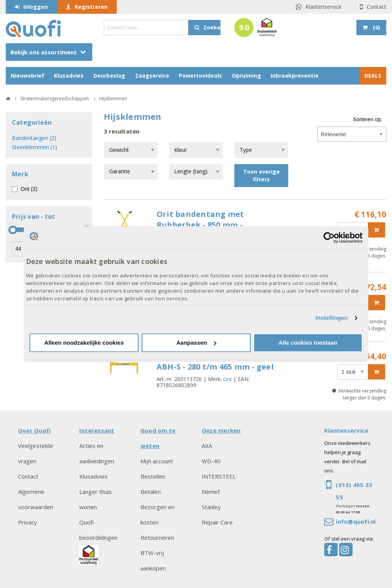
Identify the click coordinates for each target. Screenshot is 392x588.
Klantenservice (323, 7)
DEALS (373, 76)
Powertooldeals (200, 76)
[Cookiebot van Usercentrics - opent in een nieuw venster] (329, 238)
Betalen (151, 492)
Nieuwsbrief (28, 76)
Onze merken (221, 430)
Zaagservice (152, 76)
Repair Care (217, 522)
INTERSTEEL (219, 476)
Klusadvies (69, 76)
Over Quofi (34, 430)
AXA (207, 446)
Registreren (91, 7)
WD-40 (211, 461)
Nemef (211, 492)
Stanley (211, 507)
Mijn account (157, 461)
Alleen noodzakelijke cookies (84, 343)
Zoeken (212, 27)
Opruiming (247, 76)
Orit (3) (29, 189)
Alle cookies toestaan (308, 343)
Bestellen (153, 476)
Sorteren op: (368, 119)
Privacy (28, 522)
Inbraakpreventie (295, 76)
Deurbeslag (109, 76)
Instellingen (332, 318)
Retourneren (157, 538)
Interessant (97, 430)
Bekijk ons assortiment (44, 52)
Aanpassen (196, 343)
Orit (227, 379)
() (376, 27)
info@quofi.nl (356, 521)
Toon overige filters (261, 175)
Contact (376, 7)
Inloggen (36, 7)
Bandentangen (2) (34, 138)
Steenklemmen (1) (34, 147)
